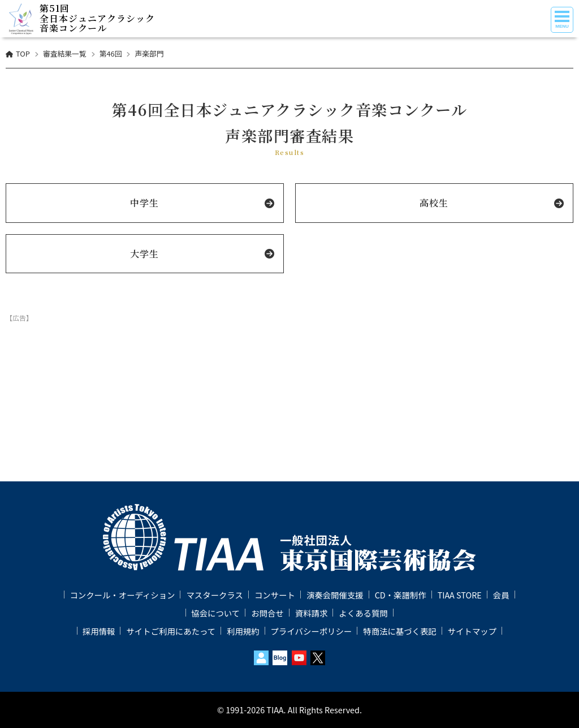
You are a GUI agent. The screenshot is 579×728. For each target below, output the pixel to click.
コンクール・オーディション (122, 595)
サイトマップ (472, 631)
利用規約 (243, 631)
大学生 (144, 254)
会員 (501, 595)
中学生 (144, 203)
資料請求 (312, 613)
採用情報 (99, 631)
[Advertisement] (289, 354)
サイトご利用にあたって (171, 631)
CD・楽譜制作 (401, 595)
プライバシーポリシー (312, 631)
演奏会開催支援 (335, 595)
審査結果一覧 (65, 53)
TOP (23, 53)
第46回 (111, 53)
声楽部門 (149, 53)
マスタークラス (214, 595)
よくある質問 (363, 613)
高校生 (434, 203)
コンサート (275, 595)
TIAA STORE (460, 595)
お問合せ (267, 613)
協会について (215, 613)
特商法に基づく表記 (400, 631)
